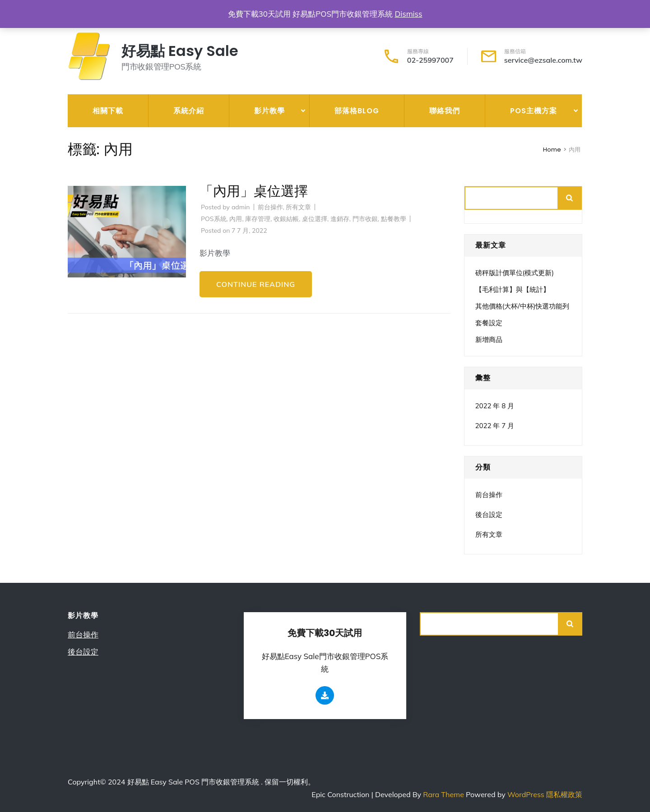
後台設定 (489, 514)
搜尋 (570, 198)
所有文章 (298, 207)
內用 (236, 219)
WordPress (526, 794)
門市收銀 (365, 219)
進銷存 (340, 219)
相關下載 (108, 111)
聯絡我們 (445, 111)
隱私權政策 (564, 794)
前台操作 (270, 207)
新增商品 (489, 339)
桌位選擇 (315, 219)
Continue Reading (256, 284)
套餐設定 (489, 323)
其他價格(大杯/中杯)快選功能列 (522, 306)
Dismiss (408, 14)
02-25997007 (430, 60)
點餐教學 (394, 219)
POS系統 (214, 219)
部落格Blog (357, 111)
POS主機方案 (534, 111)
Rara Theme (444, 794)
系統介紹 (189, 111)
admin (241, 207)
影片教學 (269, 111)
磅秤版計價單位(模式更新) (515, 273)
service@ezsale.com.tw (543, 60)
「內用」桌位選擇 (254, 191)
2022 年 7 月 (495, 426)
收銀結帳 (286, 219)
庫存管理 (258, 219)
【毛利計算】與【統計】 (513, 289)
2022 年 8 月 (495, 406)
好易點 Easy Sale (180, 51)
